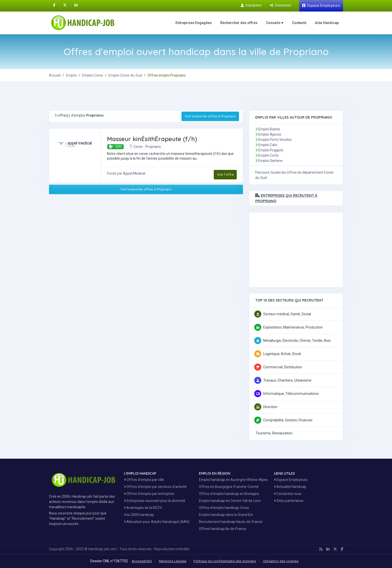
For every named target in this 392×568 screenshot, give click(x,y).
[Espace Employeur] (321, 6)
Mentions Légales (173, 561)
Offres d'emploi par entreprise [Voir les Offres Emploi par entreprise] (149, 494)
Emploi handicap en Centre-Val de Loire (230, 501)
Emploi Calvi (268, 145)
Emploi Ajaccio (270, 134)
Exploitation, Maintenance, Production (293, 327)
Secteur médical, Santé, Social (287, 314)
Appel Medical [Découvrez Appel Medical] (134, 173)
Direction (270, 407)
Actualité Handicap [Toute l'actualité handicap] (290, 487)
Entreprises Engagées (194, 23)
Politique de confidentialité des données (225, 561)
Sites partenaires (289, 501)
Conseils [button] (275, 23)
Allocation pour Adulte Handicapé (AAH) (157, 522)
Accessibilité (142, 561)
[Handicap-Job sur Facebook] (54, 5)
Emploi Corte (268, 155)
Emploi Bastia (269, 129)
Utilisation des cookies (281, 561)
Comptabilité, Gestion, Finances (288, 420)
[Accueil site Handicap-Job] (84, 23)
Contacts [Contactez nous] (299, 23)
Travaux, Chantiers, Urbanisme (287, 380)
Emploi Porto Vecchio (275, 140)
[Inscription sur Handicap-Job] (251, 5)
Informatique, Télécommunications (291, 394)
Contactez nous (288, 494)
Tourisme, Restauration (274, 433)
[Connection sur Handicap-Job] (280, 5)
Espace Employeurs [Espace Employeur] (291, 480)
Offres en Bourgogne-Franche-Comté (229, 487)
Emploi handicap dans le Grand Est (226, 515)
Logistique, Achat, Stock (282, 354)
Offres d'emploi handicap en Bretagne (229, 494)
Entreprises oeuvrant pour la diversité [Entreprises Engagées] (155, 501)
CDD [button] (115, 147)
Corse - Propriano (145, 147)
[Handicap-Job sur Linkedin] (76, 5)
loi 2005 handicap (139, 515)
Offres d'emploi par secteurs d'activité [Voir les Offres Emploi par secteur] (155, 487)
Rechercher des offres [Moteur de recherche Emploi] (239, 23)
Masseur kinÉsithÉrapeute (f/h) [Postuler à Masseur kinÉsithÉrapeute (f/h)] (152, 139)
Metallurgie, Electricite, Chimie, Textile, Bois (297, 341)
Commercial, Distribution (283, 367)
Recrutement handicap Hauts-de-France (231, 522)
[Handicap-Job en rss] (321, 549)
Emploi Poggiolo (271, 150)
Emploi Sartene (270, 161)
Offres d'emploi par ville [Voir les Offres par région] (144, 480)
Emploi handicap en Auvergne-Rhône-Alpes (233, 480)
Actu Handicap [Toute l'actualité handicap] (327, 23)
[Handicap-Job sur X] (65, 5)
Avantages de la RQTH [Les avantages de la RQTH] (143, 508)
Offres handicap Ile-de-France (223, 529)
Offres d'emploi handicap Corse (224, 508)
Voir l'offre (225, 175)
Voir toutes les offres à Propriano (210, 116)
